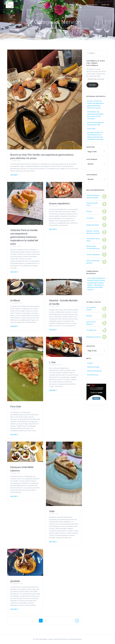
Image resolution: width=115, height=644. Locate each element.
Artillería (15, 300)
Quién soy (105, 5)
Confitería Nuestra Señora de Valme (93, 197)
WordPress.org (93, 375)
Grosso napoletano (59, 203)
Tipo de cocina (91, 5)
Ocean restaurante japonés (93, 262)
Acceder (90, 363)
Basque (89, 316)
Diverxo (89, 211)
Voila (52, 511)
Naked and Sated (92, 225)
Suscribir (92, 85)
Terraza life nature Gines (93, 240)
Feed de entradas (93, 367)
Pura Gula (16, 406)
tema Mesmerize (76, 639)
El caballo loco (91, 330)
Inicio (71, 5)
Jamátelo (15, 581)
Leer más (14, 175)
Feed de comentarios (95, 371)
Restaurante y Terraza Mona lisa (93, 247)
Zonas (79, 5)
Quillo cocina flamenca (91, 323)
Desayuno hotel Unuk (92, 204)
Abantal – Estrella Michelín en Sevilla (93, 232)
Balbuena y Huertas (93, 337)
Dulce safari (91, 129)
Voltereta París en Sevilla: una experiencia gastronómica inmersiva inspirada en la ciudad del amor (24, 237)
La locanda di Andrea (91, 308)
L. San (52, 362)
